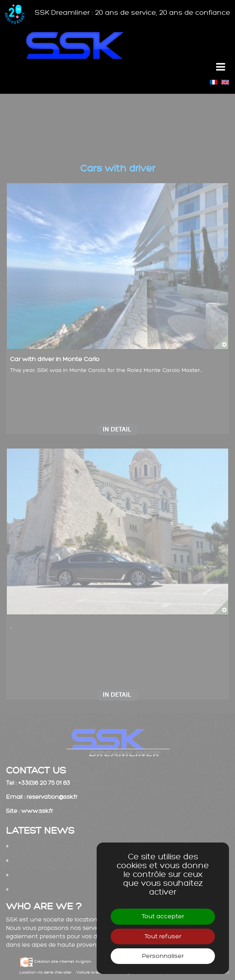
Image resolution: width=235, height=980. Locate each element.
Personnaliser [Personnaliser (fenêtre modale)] (163, 956)
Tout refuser (163, 937)
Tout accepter (163, 916)
